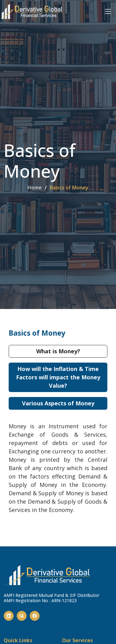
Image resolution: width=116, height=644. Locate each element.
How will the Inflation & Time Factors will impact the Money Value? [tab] (58, 377)
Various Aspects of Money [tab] (58, 403)
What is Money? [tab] (58, 351)
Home (35, 187)
